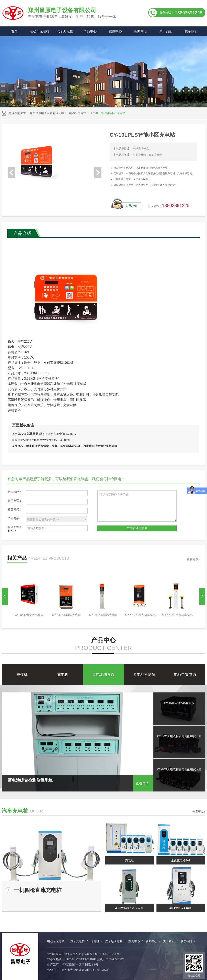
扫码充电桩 (140, 155)
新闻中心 (141, 31)
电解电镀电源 (185, 675)
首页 (14, 31)
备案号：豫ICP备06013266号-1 (103, 954)
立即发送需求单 (137, 528)
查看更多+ (193, 559)
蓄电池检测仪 (144, 675)
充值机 (22, 675)
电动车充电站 (40, 31)
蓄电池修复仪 (103, 675)
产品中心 (90, 31)
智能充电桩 (156, 155)
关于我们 (166, 31)
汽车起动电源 (114, 941)
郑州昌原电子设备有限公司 (47, 113)
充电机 (63, 675)
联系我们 (191, 31)
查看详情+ (143, 783)
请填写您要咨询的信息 (137, 506)
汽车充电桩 (65, 31)
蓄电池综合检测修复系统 (78, 781)
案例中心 (115, 31)
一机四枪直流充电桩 (38, 890)
